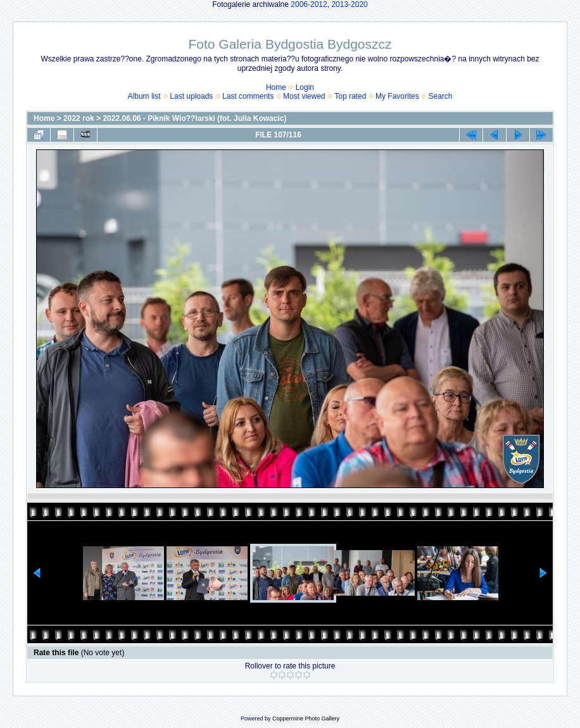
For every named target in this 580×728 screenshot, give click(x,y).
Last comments (248, 96)
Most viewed (304, 96)
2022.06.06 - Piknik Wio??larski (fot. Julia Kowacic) (194, 118)
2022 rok (79, 118)
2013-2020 (349, 4)
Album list (144, 96)
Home (276, 87)
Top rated (350, 96)
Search (440, 96)
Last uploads (191, 96)
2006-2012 (309, 4)
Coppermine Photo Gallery (306, 719)
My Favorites (397, 96)
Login (305, 87)
